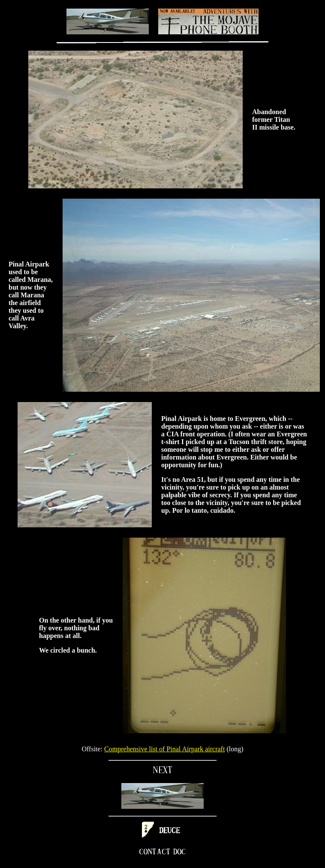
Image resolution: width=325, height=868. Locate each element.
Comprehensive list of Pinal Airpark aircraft (164, 749)
